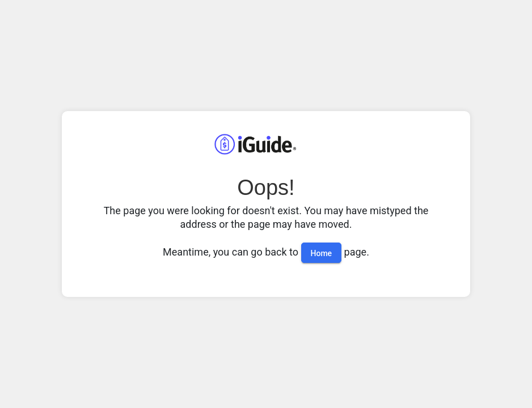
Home (322, 253)
